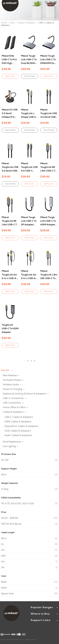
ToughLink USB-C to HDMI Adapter (10, 329)
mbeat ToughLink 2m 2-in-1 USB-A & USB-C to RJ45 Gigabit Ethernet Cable (10, 275)
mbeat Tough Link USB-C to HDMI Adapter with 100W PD (48, 221)
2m (29, 550)
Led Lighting (9, 446)
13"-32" (29, 460)
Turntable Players (12, 380)
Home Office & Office (14, 408)
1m (29, 544)
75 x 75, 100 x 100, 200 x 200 (29, 504)
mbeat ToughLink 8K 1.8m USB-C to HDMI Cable (10, 221)
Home (4, 23)
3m (29, 568)
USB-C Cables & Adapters (19, 417)
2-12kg (29, 489)
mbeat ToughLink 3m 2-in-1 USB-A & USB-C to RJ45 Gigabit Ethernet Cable (29, 275)
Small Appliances (12, 442)
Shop (13, 23)
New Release (10, 376)
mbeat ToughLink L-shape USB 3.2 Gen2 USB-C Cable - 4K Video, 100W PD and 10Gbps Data (29, 114)
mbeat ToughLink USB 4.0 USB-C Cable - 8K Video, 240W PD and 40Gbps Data (29, 168)
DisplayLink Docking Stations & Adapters (25, 394)
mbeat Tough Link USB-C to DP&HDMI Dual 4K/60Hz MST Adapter (48, 60)
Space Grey (29, 594)
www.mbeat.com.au (19, 640)
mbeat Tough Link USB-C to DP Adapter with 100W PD (29, 221)
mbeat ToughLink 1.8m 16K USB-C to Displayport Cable (49, 275)
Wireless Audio (11, 385)
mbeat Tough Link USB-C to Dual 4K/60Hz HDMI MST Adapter (29, 60)
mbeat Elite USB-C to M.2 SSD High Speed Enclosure (9, 60)
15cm (29, 475)
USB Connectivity (12, 403)
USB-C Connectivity (13, 398)
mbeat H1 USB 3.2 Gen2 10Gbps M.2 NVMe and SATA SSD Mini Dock (10, 114)
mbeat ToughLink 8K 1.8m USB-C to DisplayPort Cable (48, 168)
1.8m (29, 556)
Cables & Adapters (27, 23)
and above (29, 524)
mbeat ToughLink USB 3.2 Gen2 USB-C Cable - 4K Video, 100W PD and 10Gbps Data (49, 114)
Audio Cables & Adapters (18, 435)
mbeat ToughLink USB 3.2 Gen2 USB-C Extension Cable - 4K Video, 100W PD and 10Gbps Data (10, 168)
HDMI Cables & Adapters (18, 422)
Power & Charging (12, 389)
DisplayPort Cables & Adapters (21, 426)
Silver (29, 588)
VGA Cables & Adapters (18, 431)
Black (29, 582)
